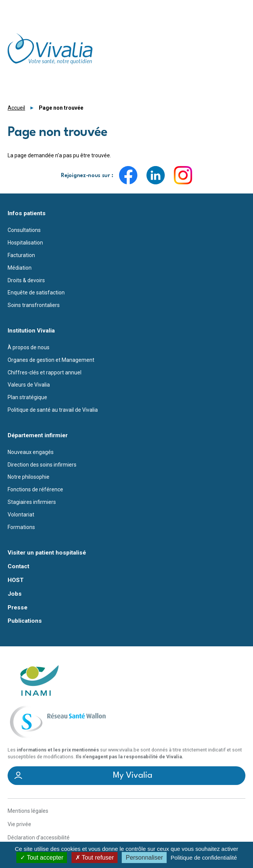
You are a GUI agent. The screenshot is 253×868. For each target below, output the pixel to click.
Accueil (16, 108)
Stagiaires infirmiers (32, 502)
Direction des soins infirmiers (42, 465)
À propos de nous (29, 347)
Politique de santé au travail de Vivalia (53, 410)
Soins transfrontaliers (34, 305)
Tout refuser (95, 858)
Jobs (15, 594)
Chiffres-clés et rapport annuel (45, 372)
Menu (241, 9)
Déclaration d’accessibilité (39, 838)
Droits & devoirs (26, 280)
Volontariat (21, 515)
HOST (16, 580)
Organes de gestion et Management (51, 360)
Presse (18, 608)
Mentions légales (28, 811)
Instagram (183, 175)
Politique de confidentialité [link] (204, 858)
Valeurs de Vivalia (29, 385)
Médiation (20, 268)
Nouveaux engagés (31, 452)
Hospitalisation (25, 243)
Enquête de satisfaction (36, 293)
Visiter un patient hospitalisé (47, 553)
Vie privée (19, 824)
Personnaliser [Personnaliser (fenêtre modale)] (144, 858)
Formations (21, 527)
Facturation (21, 255)
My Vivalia (133, 775)
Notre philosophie (29, 477)
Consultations (24, 230)
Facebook (128, 175)
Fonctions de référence (35, 489)
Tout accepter (42, 858)
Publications (25, 621)
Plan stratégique (27, 397)
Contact (18, 567)
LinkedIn (156, 175)
